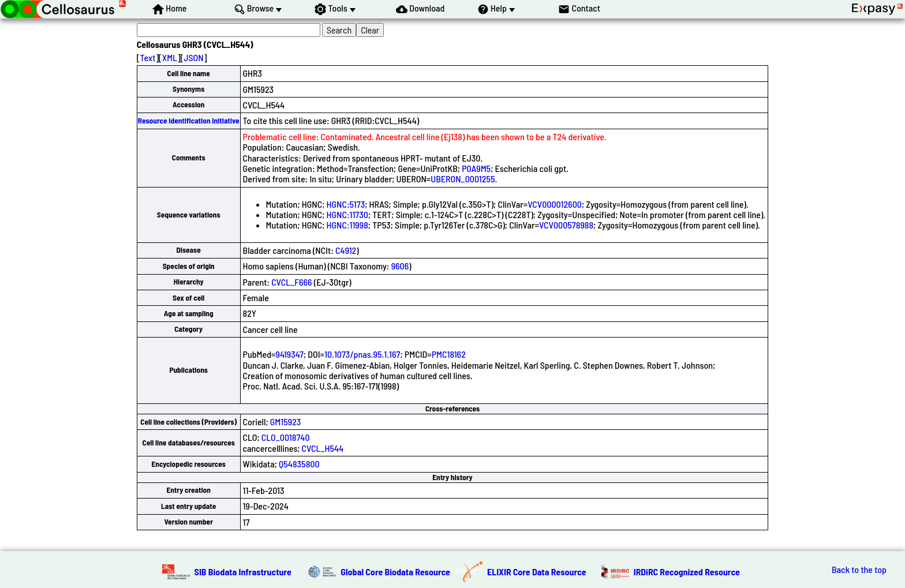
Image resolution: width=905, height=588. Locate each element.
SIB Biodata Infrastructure (243, 572)
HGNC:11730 (347, 214)
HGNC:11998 (347, 225)
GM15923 (286, 422)
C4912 (346, 250)
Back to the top (859, 570)
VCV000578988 (566, 225)
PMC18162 (449, 354)
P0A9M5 (476, 168)
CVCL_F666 (291, 282)
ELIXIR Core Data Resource (537, 572)
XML (170, 57)
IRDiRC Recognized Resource (687, 572)
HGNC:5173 (346, 204)
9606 (400, 266)
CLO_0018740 (286, 437)
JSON (193, 57)
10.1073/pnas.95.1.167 (362, 354)
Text (148, 57)
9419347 (290, 354)
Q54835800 (299, 464)
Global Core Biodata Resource (395, 572)
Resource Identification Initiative (189, 121)
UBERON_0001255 (463, 179)
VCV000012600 (555, 204)
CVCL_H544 (323, 448)
